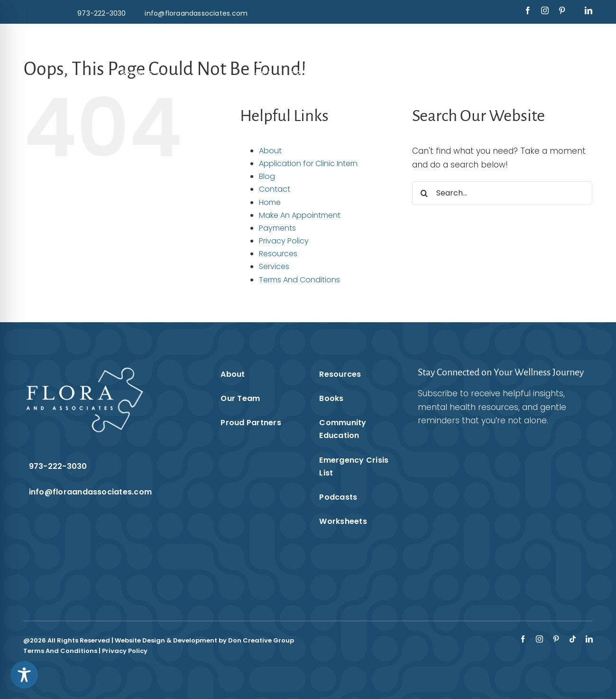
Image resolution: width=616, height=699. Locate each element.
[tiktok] (573, 639)
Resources (278, 254)
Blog (267, 176)
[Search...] (502, 193)
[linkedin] (588, 10)
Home (270, 202)
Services (274, 266)
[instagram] (545, 10)
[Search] (424, 193)
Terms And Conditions (299, 280)
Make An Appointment (300, 215)
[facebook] (528, 10)
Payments (277, 228)
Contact (275, 189)
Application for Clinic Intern (308, 163)
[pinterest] (562, 10)
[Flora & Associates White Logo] (308, 37)
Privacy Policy (284, 241)
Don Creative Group (261, 640)
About (270, 151)
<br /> (493, 504)
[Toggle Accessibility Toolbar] (24, 675)
